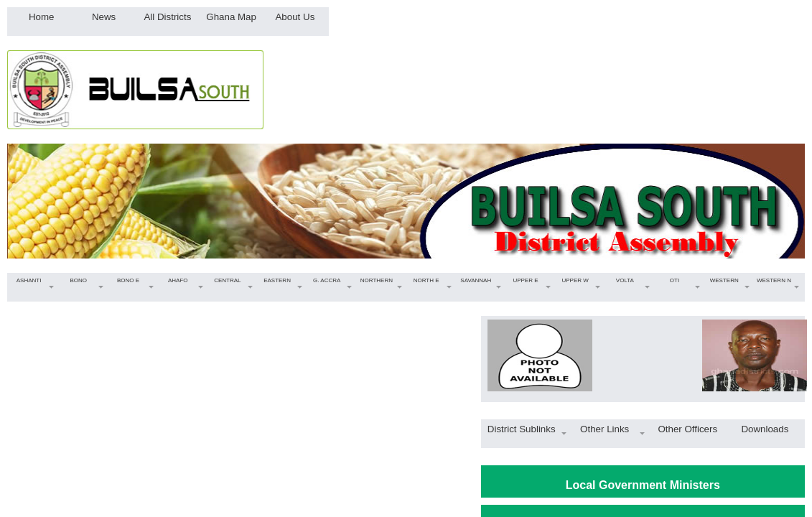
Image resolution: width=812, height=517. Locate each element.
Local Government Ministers (643, 485)
